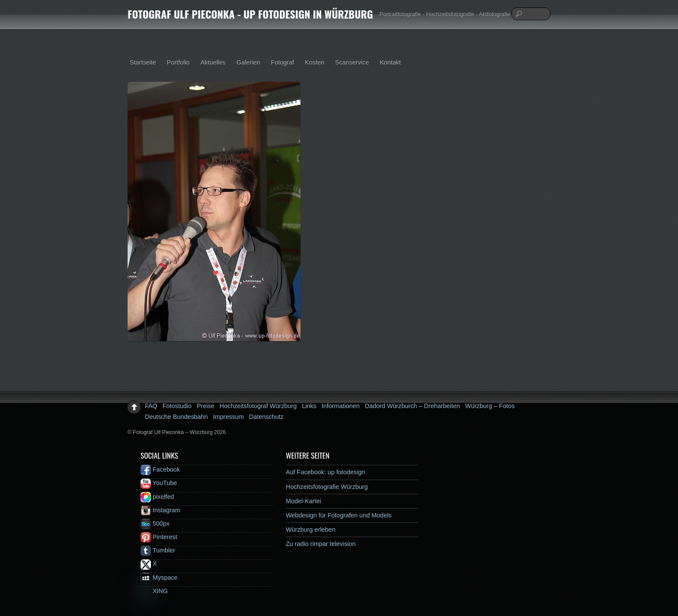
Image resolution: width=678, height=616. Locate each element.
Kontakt (390, 62)
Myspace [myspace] (159, 578)
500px (155, 523)
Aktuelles (213, 62)
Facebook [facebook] (160, 469)
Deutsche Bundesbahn (176, 417)
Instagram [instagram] (160, 510)
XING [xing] (154, 591)
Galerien (248, 62)
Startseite (143, 62)
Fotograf (282, 62)
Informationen (341, 406)
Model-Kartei (304, 501)
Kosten (315, 62)
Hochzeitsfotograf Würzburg (258, 406)
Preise (206, 406)
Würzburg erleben (310, 530)
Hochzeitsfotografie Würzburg (327, 487)
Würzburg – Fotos (490, 406)
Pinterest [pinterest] (159, 537)
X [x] (149, 564)
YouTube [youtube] (159, 483)
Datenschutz (266, 417)
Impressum (229, 417)
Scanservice (352, 62)
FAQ (151, 406)
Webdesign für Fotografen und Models (339, 515)
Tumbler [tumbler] (158, 550)
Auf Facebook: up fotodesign (325, 472)
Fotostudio (177, 406)
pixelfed (157, 497)
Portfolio (178, 62)
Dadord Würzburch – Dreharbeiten (413, 406)
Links (309, 406)
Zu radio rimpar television (321, 544)
